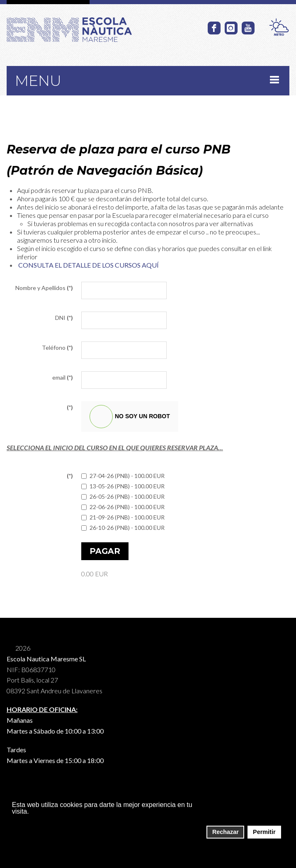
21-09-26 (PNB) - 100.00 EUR (123, 517)
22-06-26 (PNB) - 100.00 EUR (123, 507)
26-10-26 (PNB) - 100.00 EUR (123, 528)
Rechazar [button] (226, 832)
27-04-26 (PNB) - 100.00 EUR (123, 476)
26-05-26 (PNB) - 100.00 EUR (123, 496)
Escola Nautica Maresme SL (46, 659)
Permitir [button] (264, 832)
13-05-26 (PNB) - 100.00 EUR (123, 486)
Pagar (105, 551)
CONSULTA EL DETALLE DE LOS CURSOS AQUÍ (89, 265)
